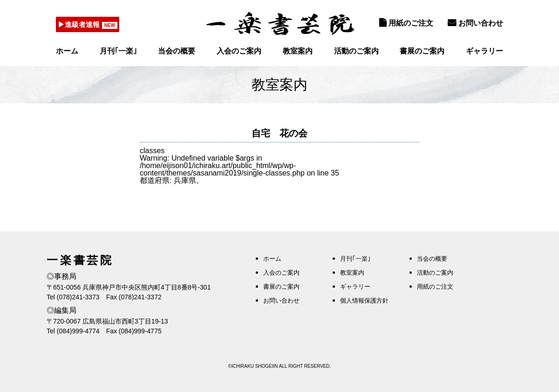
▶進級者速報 (82, 24)
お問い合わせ (475, 23)
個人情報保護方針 (364, 301)
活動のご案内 (356, 51)
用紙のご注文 (406, 23)
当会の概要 (177, 51)
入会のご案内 (239, 51)
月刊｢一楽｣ (118, 51)
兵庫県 (185, 180)
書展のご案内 (422, 51)
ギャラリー (484, 51)
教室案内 (298, 51)
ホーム (67, 51)
